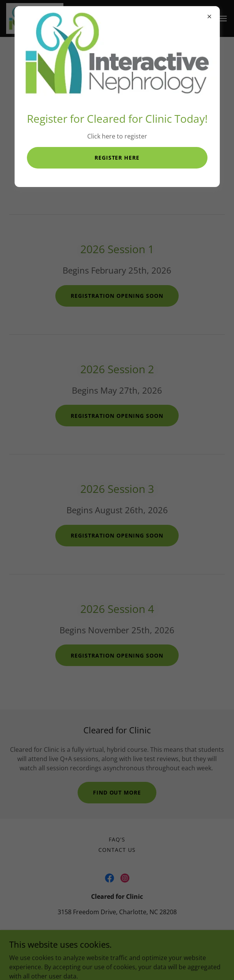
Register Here (117, 158)
